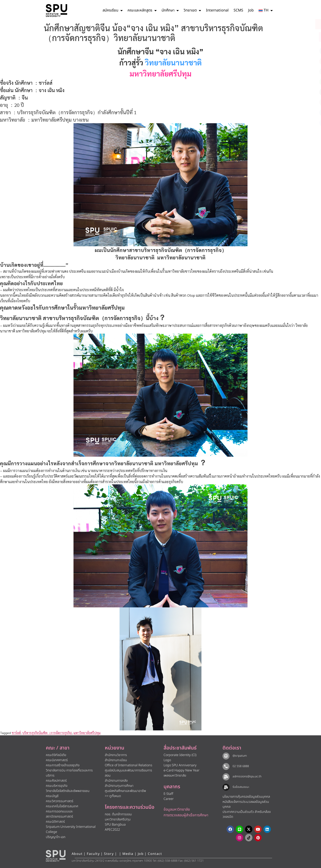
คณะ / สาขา (58, 748)
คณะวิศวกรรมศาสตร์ (60, 801)
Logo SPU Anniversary (180, 765)
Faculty (93, 854)
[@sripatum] (226, 756)
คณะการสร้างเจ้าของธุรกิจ (63, 765)
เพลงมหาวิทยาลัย (175, 776)
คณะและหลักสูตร (142, 10)
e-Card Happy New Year (181, 770)
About (77, 854)
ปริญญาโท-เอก (56, 837)
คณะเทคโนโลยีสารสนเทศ (62, 806)
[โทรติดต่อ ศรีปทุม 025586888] (299, 37)
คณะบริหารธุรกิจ (57, 786)
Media (128, 854)
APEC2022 (112, 830)
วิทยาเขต (192, 10)
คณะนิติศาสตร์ (55, 822)
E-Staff (168, 794)
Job (251, 10)
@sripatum (240, 756)
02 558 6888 (241, 766)
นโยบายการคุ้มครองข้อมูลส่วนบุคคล (246, 797)
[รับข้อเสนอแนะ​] (226, 787)
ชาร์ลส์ (16, 733)
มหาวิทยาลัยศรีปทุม (87, 733)
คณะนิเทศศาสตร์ (57, 760)
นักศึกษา (170, 10)
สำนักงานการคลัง (116, 781)
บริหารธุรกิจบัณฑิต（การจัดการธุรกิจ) (47, 733)
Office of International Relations (128, 765)
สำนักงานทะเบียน (116, 760)
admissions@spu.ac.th (247, 776)
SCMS (238, 10)
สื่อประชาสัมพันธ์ (180, 748)
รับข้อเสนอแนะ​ (241, 787)
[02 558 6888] (226, 766)
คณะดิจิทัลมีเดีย (56, 755)
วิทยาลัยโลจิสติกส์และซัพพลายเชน (68, 791)
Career (169, 799)
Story (109, 854)
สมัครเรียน (113, 10)
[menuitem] (266, 10)
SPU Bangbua (115, 825)
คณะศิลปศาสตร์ (56, 781)
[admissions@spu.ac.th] (226, 777)
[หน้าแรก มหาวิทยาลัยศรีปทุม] (56, 856)
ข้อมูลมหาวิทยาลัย (177, 809)
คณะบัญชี (52, 796)
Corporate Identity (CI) (180, 755)
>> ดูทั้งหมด (113, 796)
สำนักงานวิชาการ (116, 755)
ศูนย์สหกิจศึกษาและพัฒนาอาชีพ (125, 791)
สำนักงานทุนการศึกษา (119, 786)
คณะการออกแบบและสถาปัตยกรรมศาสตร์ (59, 814)
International (217, 10)
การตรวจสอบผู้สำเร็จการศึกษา (186, 815)
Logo (167, 760)
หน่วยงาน (115, 748)
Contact (155, 854)
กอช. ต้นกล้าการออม (118, 814)
